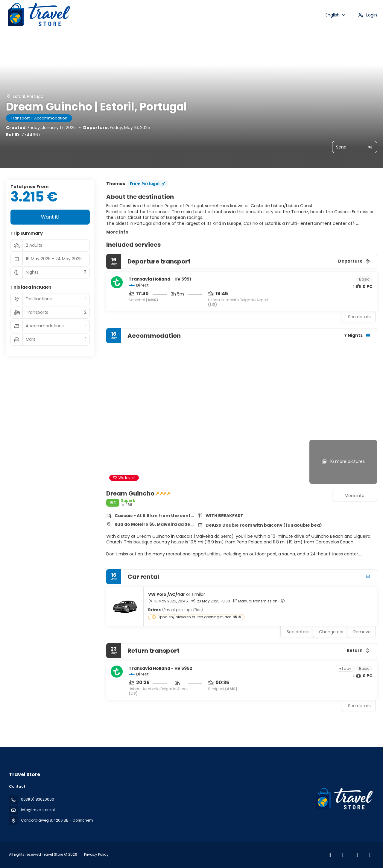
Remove (362, 632)
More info (117, 232)
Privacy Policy (96, 854)
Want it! (50, 217)
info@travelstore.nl (38, 810)
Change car (331, 632)
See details (359, 317)
